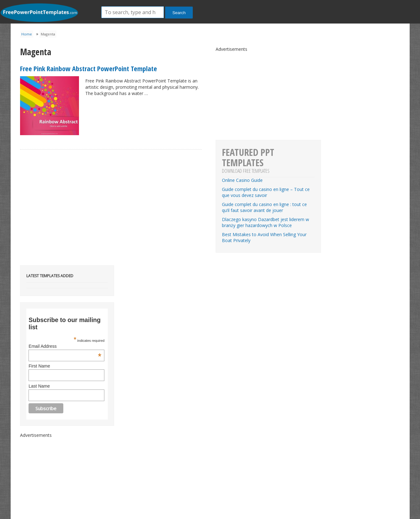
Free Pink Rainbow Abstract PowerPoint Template (89, 68)
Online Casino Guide (242, 180)
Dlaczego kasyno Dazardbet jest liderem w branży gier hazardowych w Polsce (265, 222)
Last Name (39, 386)
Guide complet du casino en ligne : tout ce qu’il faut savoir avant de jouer (264, 207)
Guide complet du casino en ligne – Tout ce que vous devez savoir (266, 192)
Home (27, 34)
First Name (39, 366)
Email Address (65, 346)
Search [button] (179, 13)
